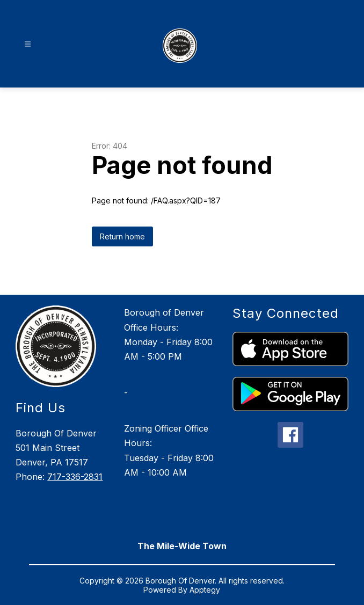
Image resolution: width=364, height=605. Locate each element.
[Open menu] (28, 44)
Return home (122, 236)
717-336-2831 (75, 477)
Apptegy (205, 590)
